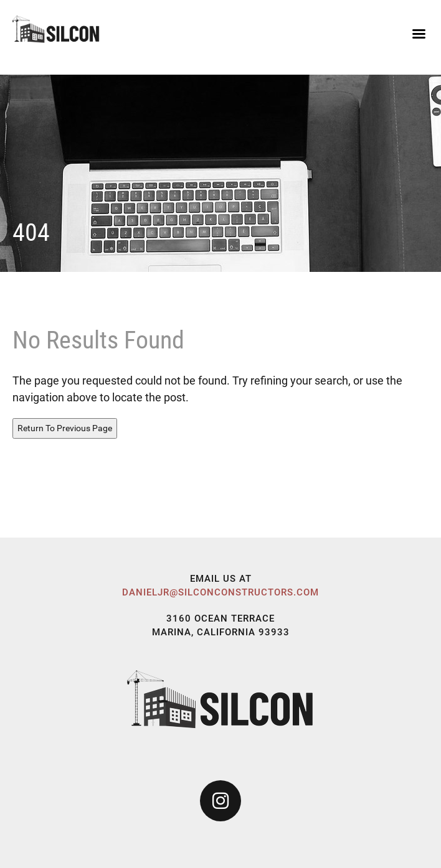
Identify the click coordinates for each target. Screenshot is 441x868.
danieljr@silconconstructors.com (220, 592)
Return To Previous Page (65, 428)
